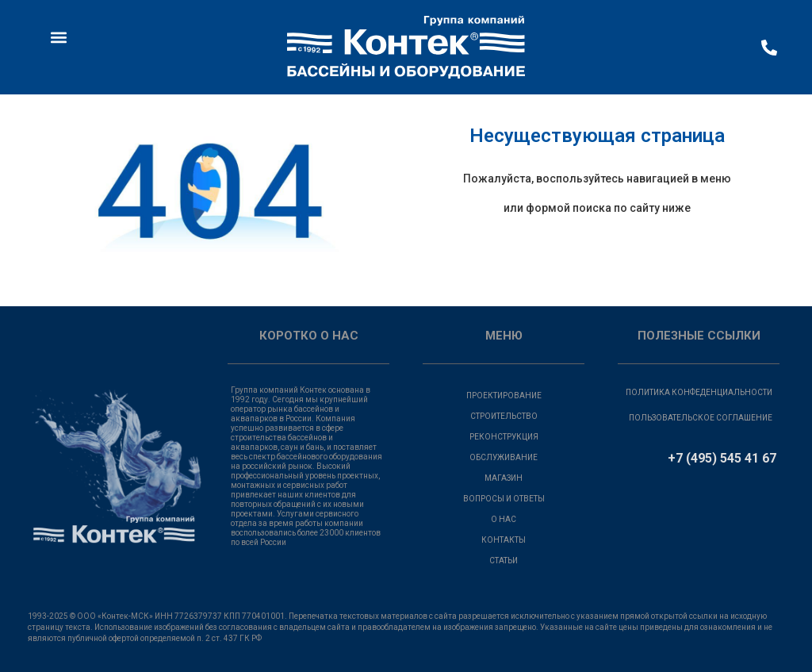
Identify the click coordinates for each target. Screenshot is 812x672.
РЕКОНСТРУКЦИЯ (504, 437)
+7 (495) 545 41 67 (722, 458)
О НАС (504, 519)
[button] (58, 37)
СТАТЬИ (504, 561)
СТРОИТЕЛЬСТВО (504, 416)
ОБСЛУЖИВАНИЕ (504, 457)
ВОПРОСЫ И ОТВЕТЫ (504, 499)
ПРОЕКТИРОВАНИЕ (504, 396)
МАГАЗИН (504, 478)
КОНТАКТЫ (504, 540)
